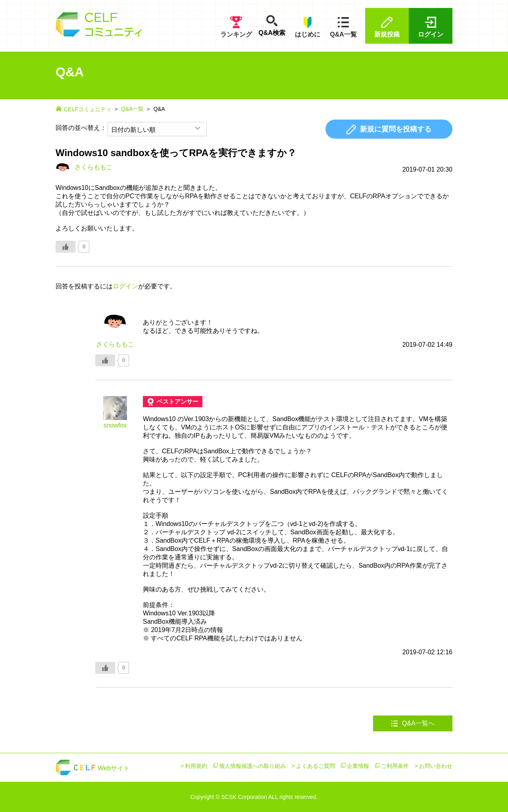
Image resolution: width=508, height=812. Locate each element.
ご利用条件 (395, 766)
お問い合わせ (436, 766)
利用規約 (196, 766)
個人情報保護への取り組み (252, 766)
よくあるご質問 (316, 766)
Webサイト (93, 768)
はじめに (308, 27)
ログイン (431, 27)
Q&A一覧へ (413, 723)
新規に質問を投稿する (389, 130)
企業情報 (358, 766)
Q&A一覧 (343, 27)
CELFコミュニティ (88, 109)
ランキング (236, 27)
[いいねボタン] (65, 247)
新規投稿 (387, 27)
